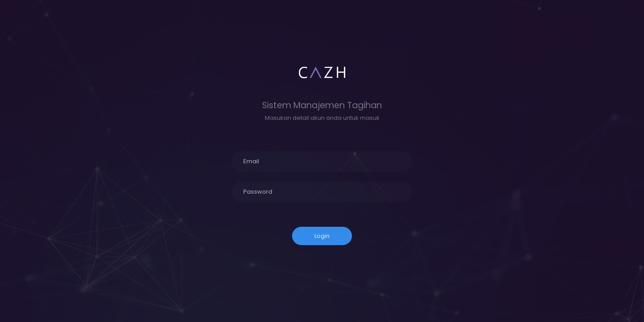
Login (322, 236)
